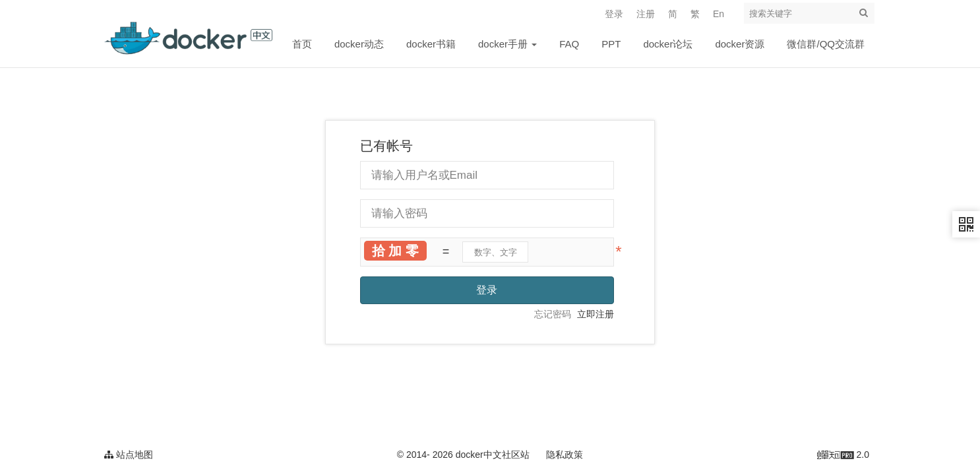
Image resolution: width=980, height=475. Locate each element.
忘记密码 (553, 314)
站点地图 (129, 455)
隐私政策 (565, 455)
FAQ (569, 44)
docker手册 (507, 44)
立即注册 (596, 314)
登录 (614, 14)
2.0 (843, 456)
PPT (611, 44)
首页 (302, 44)
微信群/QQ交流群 (826, 44)
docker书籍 (431, 44)
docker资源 (740, 44)
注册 (646, 14)
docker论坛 (668, 44)
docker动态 (359, 44)
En (719, 14)
